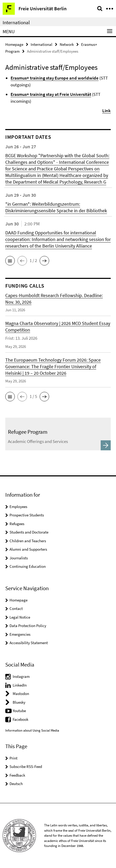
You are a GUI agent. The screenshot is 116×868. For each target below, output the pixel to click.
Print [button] (13, 758)
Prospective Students (27, 515)
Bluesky (19, 702)
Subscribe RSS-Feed (26, 766)
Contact (16, 608)
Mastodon (21, 694)
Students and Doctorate (29, 532)
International (16, 22)
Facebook (20, 719)
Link (106, 111)
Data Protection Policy (28, 626)
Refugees (17, 524)
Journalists (19, 558)
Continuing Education (28, 566)
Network (67, 44)
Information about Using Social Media (32, 730)
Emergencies (20, 634)
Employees (18, 507)
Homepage (14, 44)
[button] (10, 261)
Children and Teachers (28, 541)
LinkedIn (20, 685)
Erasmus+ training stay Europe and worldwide (55, 78)
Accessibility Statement (29, 643)
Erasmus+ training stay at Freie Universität (51, 94)
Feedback (17, 775)
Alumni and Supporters (28, 549)
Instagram (21, 676)
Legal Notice (20, 617)
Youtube (19, 711)
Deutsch (16, 784)
